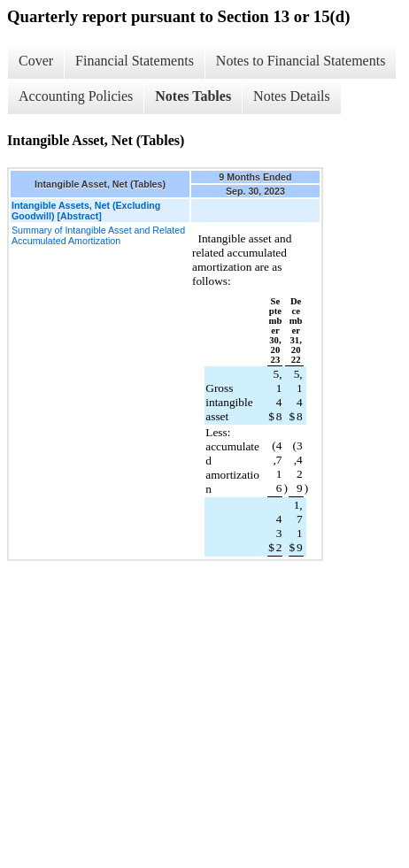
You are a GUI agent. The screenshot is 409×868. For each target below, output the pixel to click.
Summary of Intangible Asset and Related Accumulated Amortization (98, 235)
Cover (36, 61)
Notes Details (292, 96)
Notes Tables (193, 96)
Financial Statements (135, 61)
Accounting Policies (76, 96)
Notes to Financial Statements (301, 61)
